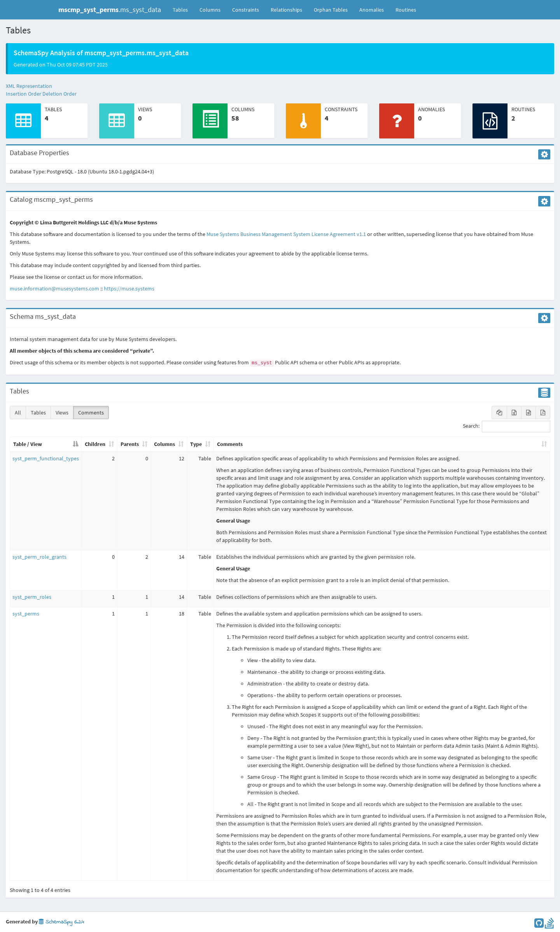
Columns (210, 10)
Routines (406, 10)
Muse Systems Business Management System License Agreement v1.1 (286, 234)
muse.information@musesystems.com (54, 289)
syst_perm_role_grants (39, 557)
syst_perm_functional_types (46, 458)
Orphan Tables (331, 10)
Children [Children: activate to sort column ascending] (95, 444)
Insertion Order (24, 94)
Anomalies (372, 10)
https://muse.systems (129, 289)
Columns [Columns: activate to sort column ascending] (164, 444)
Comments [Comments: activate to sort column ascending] (230, 444)
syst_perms (26, 614)
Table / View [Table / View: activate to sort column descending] (28, 444)
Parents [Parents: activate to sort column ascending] (130, 444)
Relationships (286, 10)
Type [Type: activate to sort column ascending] (196, 444)
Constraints (246, 10)
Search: (507, 427)
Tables (183, 9)
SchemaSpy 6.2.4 (61, 922)
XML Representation (29, 86)
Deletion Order (59, 94)
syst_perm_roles (32, 597)
